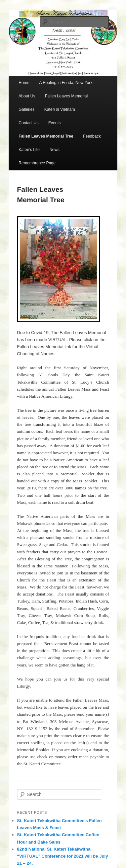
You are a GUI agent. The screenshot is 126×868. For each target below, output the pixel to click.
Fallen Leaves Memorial (66, 96)
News (54, 150)
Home (24, 83)
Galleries (26, 109)
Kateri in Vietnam (60, 109)
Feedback (92, 136)
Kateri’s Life (29, 150)
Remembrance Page (37, 163)
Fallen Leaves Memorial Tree (46, 136)
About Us (27, 96)
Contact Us (28, 123)
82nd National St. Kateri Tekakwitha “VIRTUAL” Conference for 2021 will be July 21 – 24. (63, 856)
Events (55, 123)
